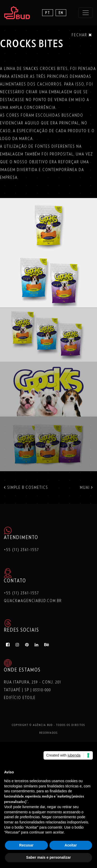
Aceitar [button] (71, 845)
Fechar (82, 35)
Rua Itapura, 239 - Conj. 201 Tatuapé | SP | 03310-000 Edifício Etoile (33, 690)
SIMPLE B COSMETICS (26, 488)
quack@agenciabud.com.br (33, 601)
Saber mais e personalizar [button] (48, 857)
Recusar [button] (26, 845)
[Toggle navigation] (86, 13)
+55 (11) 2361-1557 (21, 550)
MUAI (87, 488)
